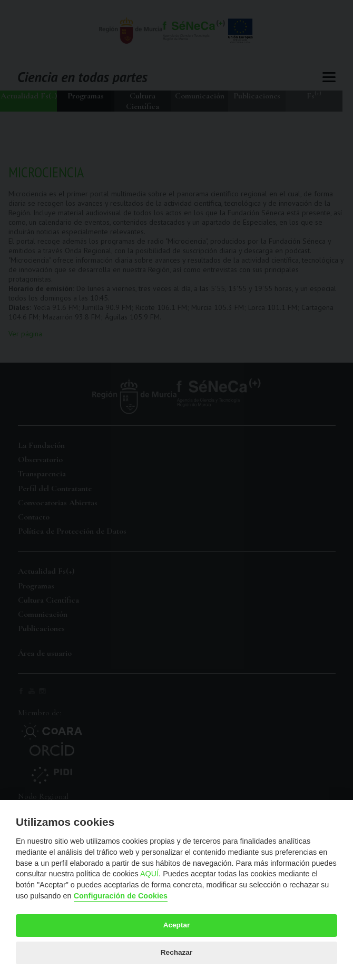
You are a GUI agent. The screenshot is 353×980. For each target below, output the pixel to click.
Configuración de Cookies (121, 896)
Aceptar (177, 925)
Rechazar (177, 952)
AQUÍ (149, 874)
